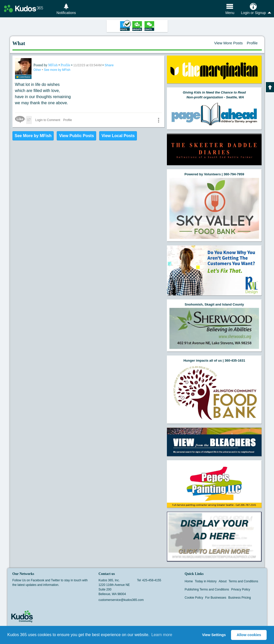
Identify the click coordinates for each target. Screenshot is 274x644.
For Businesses (216, 598)
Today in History (206, 581)
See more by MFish (57, 70)
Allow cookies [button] (249, 635)
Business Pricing (240, 598)
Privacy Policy (241, 589)
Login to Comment (48, 120)
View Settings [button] (214, 635)
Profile (252, 43)
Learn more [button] (162, 635)
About (222, 581)
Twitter (25, 593)
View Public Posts (76, 136)
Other (38, 70)
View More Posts (228, 43)
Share (109, 65)
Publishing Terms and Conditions (207, 589)
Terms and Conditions (243, 581)
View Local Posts (118, 136)
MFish (53, 65)
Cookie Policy (194, 598)
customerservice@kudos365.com (121, 600)
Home (189, 581)
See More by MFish (33, 136)
